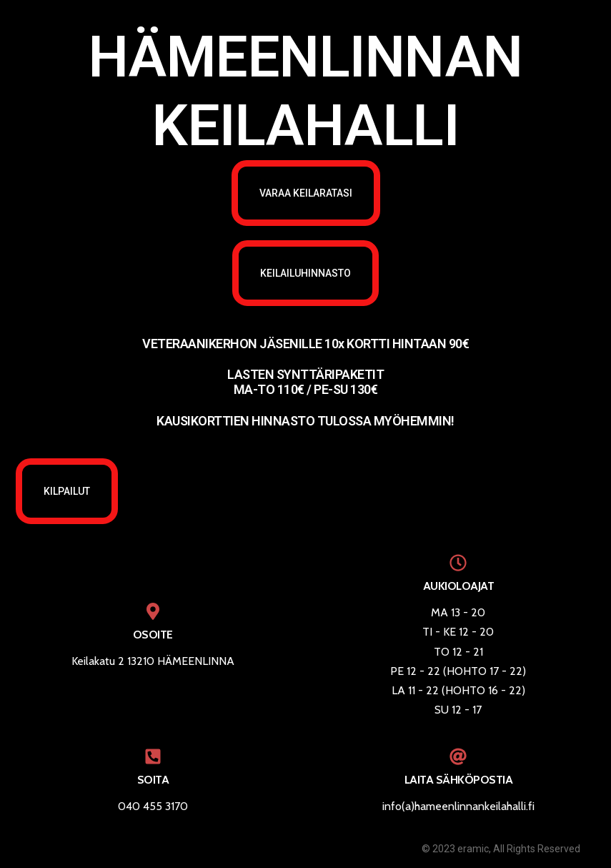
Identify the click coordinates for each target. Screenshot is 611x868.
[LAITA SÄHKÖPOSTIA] (458, 756)
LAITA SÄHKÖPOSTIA (459, 780)
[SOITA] (153, 756)
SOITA (153, 780)
